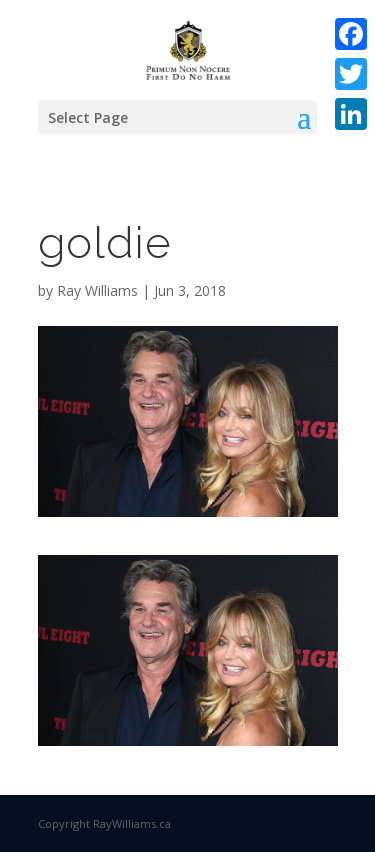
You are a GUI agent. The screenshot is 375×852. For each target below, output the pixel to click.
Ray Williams (97, 290)
